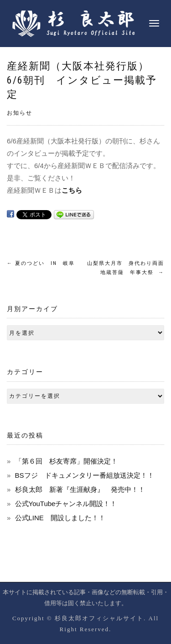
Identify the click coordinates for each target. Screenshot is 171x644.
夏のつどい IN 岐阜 (41, 263)
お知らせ (20, 113)
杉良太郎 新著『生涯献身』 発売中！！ (80, 489)
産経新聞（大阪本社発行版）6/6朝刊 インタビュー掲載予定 (82, 80)
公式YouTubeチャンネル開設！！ (66, 504)
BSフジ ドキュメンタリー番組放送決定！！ (85, 475)
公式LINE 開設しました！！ (60, 518)
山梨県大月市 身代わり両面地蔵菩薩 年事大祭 (126, 268)
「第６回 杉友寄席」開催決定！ (66, 461)
